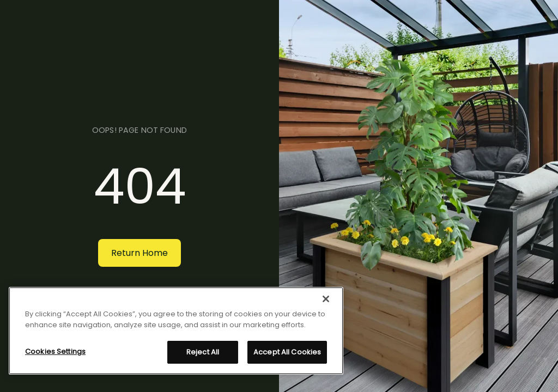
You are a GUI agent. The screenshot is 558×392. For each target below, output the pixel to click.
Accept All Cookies (287, 352)
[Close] (326, 299)
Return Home (139, 253)
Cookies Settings (55, 351)
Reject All (203, 352)
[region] (176, 331)
